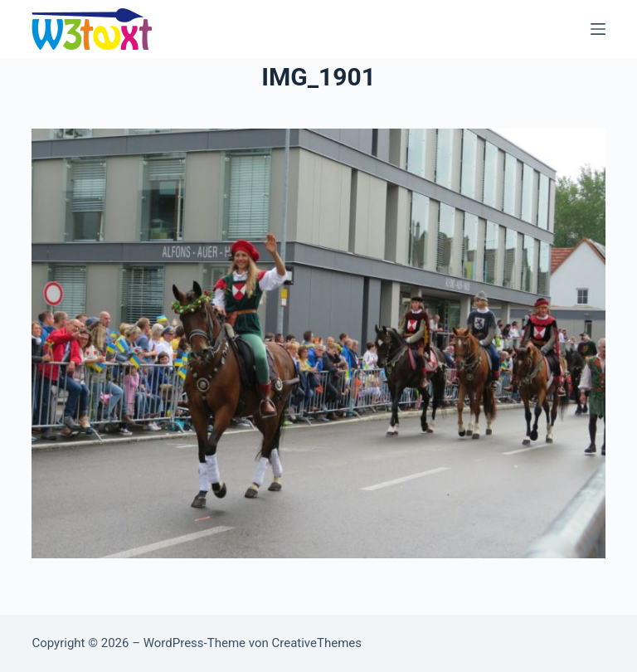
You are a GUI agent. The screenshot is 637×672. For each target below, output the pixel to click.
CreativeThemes (316, 643)
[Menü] (598, 29)
